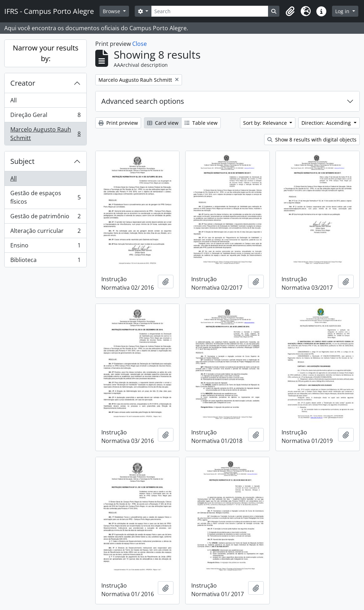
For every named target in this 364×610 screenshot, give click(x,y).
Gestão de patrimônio (45, 218)
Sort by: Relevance (266, 123)
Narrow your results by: (46, 53)
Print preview (118, 123)
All (14, 100)
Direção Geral (45, 116)
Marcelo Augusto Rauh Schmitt (45, 134)
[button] (290, 11)
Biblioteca (45, 261)
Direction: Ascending (327, 123)
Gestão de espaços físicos (45, 197)
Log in (343, 11)
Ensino (45, 247)
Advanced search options (143, 101)
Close (140, 44)
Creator (23, 83)
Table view (201, 123)
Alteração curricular (45, 232)
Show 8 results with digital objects (312, 140)
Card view (163, 123)
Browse (112, 11)
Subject (22, 161)
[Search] (210, 11)
